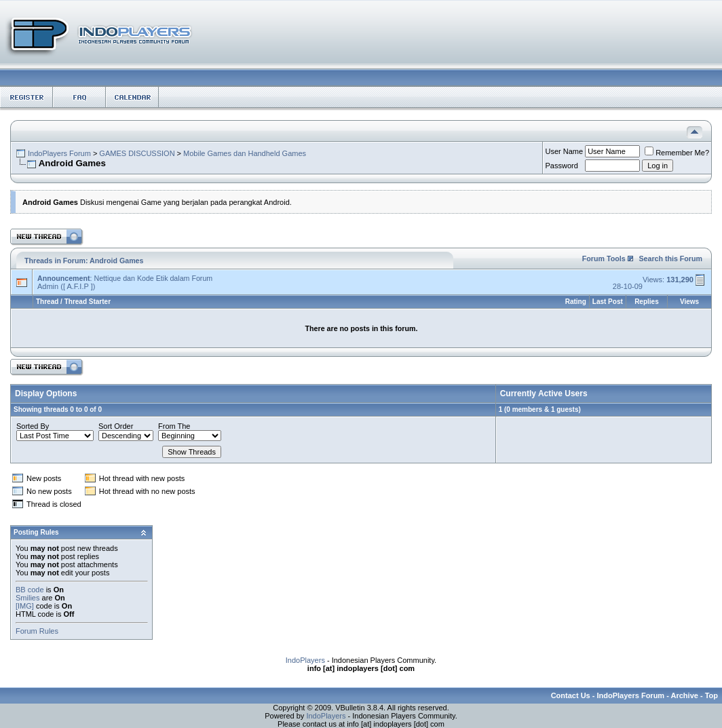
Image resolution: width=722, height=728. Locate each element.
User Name (565, 151)
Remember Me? (677, 153)
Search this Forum (670, 258)
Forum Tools (604, 258)
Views (689, 302)
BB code (30, 590)
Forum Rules (37, 631)
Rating (576, 302)
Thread (47, 302)
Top (711, 695)
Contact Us (571, 695)
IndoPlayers (305, 660)
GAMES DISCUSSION (137, 153)
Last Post (608, 302)
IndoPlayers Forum (59, 153)
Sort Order (116, 426)
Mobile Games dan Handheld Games (245, 153)
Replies (647, 302)
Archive (685, 695)
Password (562, 166)
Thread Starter (88, 302)
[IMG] (25, 606)
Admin (48, 286)
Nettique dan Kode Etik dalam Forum (153, 278)
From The (174, 426)
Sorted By (33, 426)
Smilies (27, 598)
